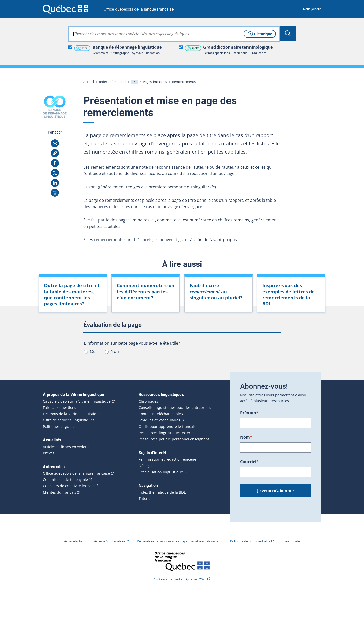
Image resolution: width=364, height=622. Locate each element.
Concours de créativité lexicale (69, 486)
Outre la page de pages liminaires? (72, 295)
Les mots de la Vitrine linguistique (72, 414)
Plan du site (291, 541)
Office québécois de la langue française (139, 9)
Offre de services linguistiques (69, 420)
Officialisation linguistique (161, 472)
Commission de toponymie (65, 480)
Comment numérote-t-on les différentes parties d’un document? (146, 292)
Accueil (89, 82)
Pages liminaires (155, 82)
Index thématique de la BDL (162, 492)
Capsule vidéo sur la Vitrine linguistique (77, 401)
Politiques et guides (60, 427)
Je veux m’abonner (276, 491)
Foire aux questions (60, 408)
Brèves (49, 453)
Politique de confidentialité (250, 541)
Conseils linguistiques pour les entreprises (175, 408)
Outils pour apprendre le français (167, 427)
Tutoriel (145, 499)
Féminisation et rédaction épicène (167, 459)
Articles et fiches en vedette (66, 447)
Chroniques (148, 401)
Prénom (249, 413)
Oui (93, 351)
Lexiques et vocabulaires (159, 420)
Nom (246, 437)
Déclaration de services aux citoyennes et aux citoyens (177, 541)
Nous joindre (312, 9)
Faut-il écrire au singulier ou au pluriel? (216, 292)
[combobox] (174, 34)
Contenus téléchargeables (161, 414)
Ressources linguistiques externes (167, 433)
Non (115, 351)
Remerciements (184, 82)
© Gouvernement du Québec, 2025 (180, 579)
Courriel (249, 462)
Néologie (146, 466)
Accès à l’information (109, 541)
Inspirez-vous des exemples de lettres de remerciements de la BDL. (289, 295)
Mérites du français (60, 492)
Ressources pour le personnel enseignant (174, 439)
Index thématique (113, 82)
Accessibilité (73, 541)
